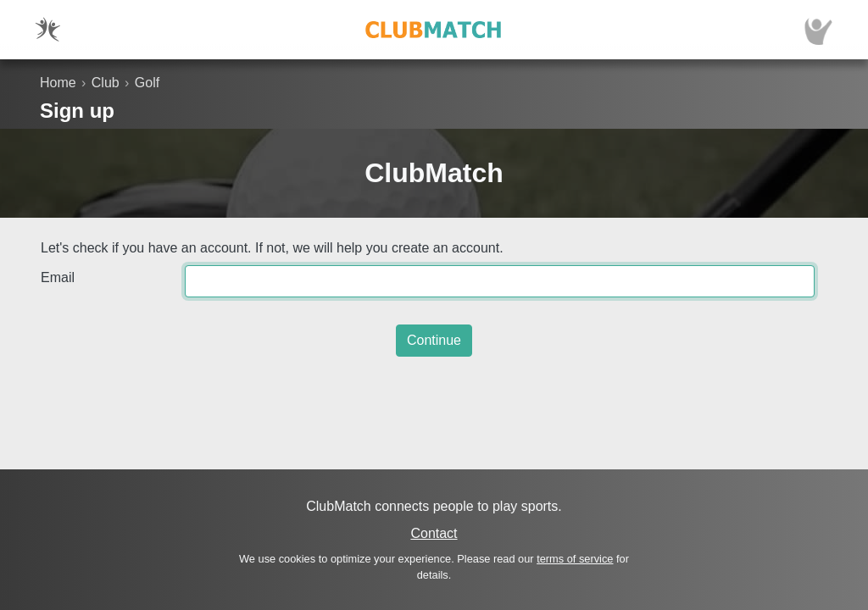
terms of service (575, 559)
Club (106, 83)
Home (58, 83)
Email (58, 277)
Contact (434, 533)
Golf (147, 83)
